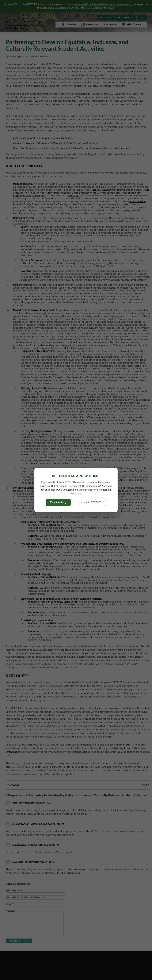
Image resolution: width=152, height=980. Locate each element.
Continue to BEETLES (90, 502)
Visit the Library (58, 502)
